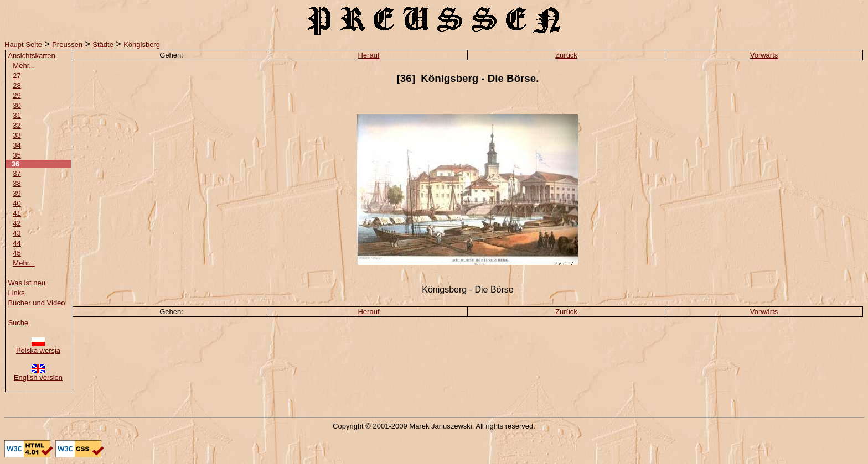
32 (17, 125)
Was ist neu (26, 283)
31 (17, 115)
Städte (103, 45)
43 (17, 233)
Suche (18, 323)
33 (17, 135)
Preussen (67, 45)
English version (38, 374)
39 (17, 193)
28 (17, 85)
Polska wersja (38, 347)
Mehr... (24, 66)
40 (17, 203)
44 (17, 243)
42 (17, 223)
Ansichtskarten (31, 56)
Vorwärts (764, 55)
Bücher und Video (36, 303)
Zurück (566, 55)
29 (17, 95)
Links (16, 293)
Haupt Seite (23, 45)
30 (17, 105)
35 (17, 155)
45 (17, 253)
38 (17, 183)
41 (17, 213)
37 (17, 173)
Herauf (368, 55)
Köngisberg (142, 45)
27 (17, 75)
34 (17, 145)
